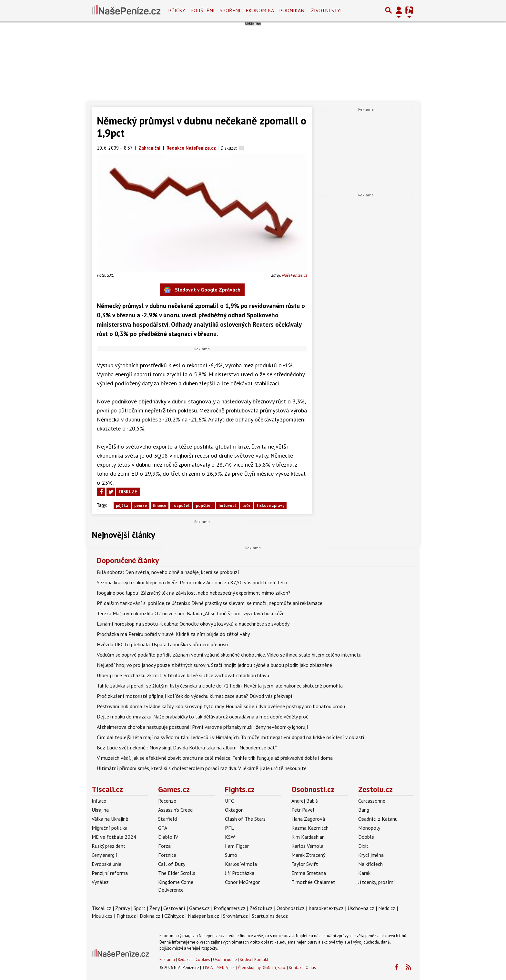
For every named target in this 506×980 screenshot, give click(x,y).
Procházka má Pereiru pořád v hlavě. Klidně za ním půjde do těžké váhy (173, 634)
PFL (229, 828)
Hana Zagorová (308, 819)
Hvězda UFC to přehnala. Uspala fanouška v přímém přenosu (162, 644)
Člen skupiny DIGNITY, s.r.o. (262, 968)
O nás (311, 968)
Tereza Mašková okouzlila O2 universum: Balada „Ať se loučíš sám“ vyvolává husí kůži (190, 613)
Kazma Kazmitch (310, 828)
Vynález (100, 882)
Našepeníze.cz (203, 916)
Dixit (363, 846)
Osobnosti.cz (313, 789)
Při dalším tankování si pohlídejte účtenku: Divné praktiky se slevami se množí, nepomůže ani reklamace (210, 603)
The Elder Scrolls (177, 873)
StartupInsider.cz (270, 916)
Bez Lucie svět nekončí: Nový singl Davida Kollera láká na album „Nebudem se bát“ (187, 747)
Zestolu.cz (375, 789)
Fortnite (167, 855)
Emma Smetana (309, 873)
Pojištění (202, 10)
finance (160, 505)
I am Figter (237, 846)
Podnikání (293, 10)
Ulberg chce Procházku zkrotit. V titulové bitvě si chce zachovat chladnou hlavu (183, 675)
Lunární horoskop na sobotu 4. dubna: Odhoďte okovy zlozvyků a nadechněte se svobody (193, 624)
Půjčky (177, 10)
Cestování (174, 908)
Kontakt (261, 960)
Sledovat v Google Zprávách (202, 290)
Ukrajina (100, 810)
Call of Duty (172, 864)
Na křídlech (370, 864)
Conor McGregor (242, 882)
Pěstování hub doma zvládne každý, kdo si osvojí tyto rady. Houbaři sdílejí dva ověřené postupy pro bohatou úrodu (221, 706)
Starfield (167, 819)
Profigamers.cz (230, 908)
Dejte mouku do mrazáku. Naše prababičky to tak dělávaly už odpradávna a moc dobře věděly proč (202, 717)
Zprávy (122, 908)
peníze (141, 505)
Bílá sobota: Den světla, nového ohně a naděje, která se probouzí (168, 572)
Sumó (231, 855)
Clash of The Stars (245, 819)
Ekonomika (260, 10)
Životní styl (327, 10)
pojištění (204, 505)
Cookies (203, 960)
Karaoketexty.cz (326, 908)
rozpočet (181, 505)
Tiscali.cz (107, 789)
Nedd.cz (387, 908)
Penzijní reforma (110, 873)
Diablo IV (168, 837)
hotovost (227, 505)
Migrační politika (110, 828)
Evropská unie (106, 864)
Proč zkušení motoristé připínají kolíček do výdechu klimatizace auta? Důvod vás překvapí (195, 696)
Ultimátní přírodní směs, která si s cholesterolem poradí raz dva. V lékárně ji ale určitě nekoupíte (202, 768)
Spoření (230, 10)
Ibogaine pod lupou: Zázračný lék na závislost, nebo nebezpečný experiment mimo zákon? (194, 593)
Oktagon (234, 810)
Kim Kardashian (308, 837)
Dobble (366, 837)
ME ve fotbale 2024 (114, 837)
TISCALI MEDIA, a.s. (219, 968)
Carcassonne (372, 801)
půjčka (122, 505)
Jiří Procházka (240, 873)
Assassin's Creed (175, 810)
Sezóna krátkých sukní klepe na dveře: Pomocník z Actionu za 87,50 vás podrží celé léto (192, 582)
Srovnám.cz (235, 916)
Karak (364, 873)
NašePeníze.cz (294, 275)
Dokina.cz (150, 916)
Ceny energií (104, 855)
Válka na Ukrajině (110, 819)
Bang (364, 810)
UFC (229, 801)
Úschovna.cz (361, 908)
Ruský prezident (109, 846)
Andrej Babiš (305, 801)
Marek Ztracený (308, 855)
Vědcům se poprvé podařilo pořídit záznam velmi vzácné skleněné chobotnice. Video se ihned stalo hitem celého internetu (229, 655)
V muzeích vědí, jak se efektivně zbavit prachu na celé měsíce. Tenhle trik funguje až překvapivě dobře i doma (215, 758)
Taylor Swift (305, 864)
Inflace (99, 801)
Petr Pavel (303, 810)
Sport (140, 908)
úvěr (246, 505)
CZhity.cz (174, 916)
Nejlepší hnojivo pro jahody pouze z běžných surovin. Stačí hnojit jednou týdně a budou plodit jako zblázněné (214, 665)
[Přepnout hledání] (389, 10)
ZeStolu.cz (261, 908)
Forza (164, 846)
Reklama (167, 960)
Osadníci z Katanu (378, 819)
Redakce (185, 960)
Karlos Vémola (241, 864)
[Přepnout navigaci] (399, 10)
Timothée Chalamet (313, 882)
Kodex (246, 960)
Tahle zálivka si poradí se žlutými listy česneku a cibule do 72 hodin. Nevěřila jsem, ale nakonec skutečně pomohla (220, 686)
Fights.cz (240, 789)
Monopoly (369, 828)
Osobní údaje (225, 960)
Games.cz (174, 789)
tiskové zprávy (270, 505)
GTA (163, 828)
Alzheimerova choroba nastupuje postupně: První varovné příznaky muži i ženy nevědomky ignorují (202, 727)
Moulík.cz (102, 916)
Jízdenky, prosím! (376, 882)
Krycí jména (371, 855)
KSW (230, 837)
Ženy (154, 908)
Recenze (167, 801)
